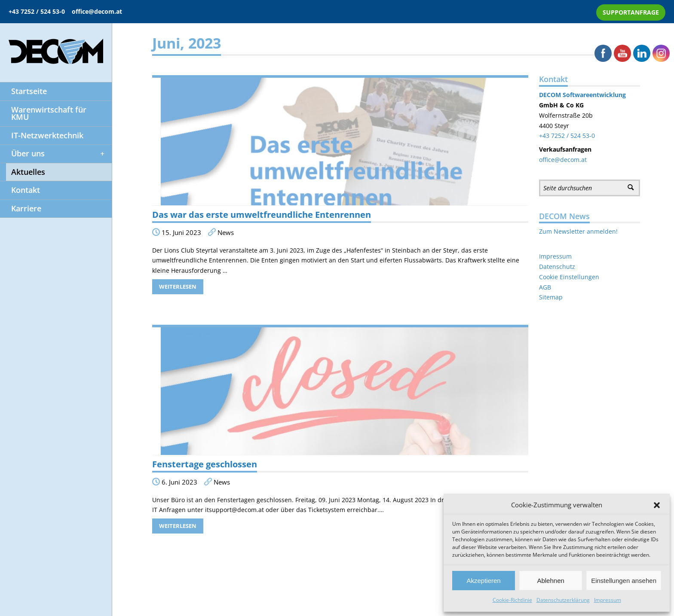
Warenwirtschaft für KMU (43, 114)
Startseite (23, 91)
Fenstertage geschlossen (205, 464)
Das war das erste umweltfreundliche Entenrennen (262, 215)
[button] (657, 505)
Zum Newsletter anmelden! (578, 231)
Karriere (21, 209)
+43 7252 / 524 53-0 (40, 11)
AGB (545, 287)
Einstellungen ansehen (624, 581)
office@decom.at (97, 11)
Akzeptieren (483, 581)
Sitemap (551, 297)
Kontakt (20, 190)
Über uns (53, 154)
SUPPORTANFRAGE (631, 12)
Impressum (608, 600)
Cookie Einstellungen (569, 277)
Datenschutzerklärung (563, 600)
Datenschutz (557, 267)
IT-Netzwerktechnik (42, 136)
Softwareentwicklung (593, 95)
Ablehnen (550, 581)
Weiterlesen (178, 287)
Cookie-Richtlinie (512, 600)
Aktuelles (23, 172)
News (226, 233)
